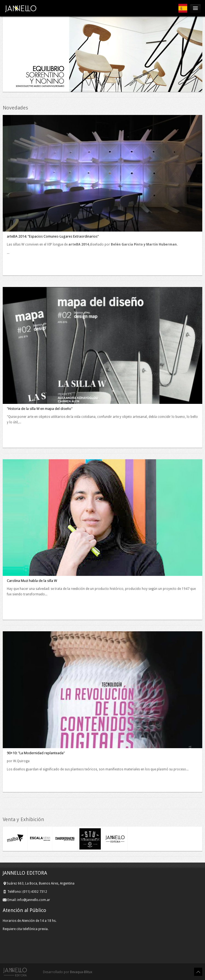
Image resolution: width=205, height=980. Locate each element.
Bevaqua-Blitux (81, 972)
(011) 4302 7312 (35, 892)
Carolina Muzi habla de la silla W (32, 581)
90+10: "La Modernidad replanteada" (36, 753)
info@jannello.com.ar (34, 900)
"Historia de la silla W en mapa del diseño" (40, 409)
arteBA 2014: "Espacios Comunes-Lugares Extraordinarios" (53, 236)
